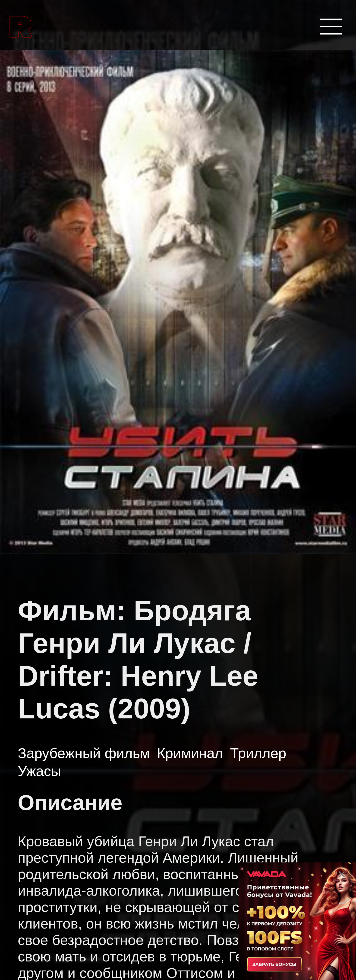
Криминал (190, 753)
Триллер (258, 753)
